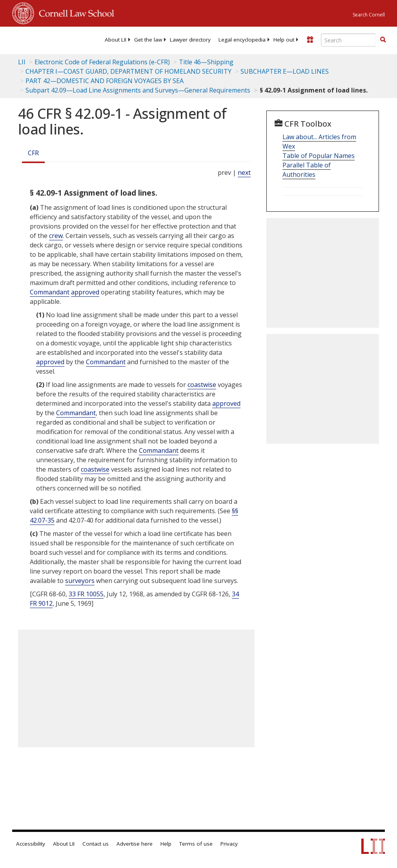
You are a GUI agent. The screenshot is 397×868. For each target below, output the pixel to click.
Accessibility (31, 844)
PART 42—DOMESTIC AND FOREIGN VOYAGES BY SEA (105, 81)
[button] (383, 40)
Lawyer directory (190, 40)
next (244, 173)
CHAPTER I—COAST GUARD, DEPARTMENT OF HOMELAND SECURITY (128, 71)
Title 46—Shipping (206, 62)
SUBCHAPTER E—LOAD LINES (285, 71)
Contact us (96, 844)
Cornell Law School (74, 12)
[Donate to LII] (310, 40)
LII (22, 62)
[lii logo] (43, 39)
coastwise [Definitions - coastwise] (202, 385)
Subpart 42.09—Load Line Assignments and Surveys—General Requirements (138, 90)
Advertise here (135, 844)
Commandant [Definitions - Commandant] (50, 292)
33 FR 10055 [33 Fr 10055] (86, 594)
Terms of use (196, 844)
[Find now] (383, 40)
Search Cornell (369, 15)
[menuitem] (116, 40)
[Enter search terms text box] (348, 40)
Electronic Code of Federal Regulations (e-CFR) (102, 62)
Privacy (229, 844)
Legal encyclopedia (242, 40)
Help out (284, 40)
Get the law (148, 40)
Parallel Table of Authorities (307, 170)
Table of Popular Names (319, 156)
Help (166, 844)
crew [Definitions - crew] (56, 236)
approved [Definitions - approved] (85, 292)
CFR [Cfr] (33, 153)
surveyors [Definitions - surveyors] (80, 581)
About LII (116, 40)
